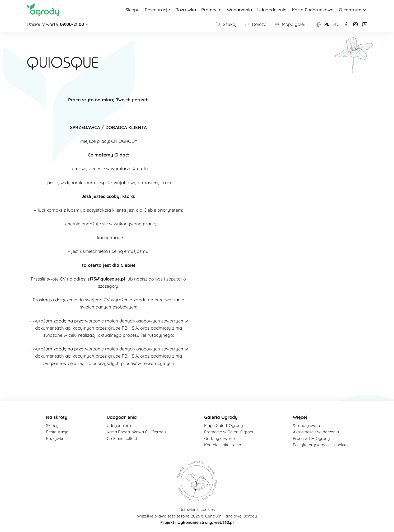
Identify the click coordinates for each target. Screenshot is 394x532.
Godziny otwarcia (220, 438)
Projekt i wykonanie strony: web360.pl (197, 522)
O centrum (353, 10)
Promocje (211, 10)
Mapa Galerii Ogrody (224, 426)
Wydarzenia (239, 10)
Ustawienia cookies (197, 509)
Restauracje (157, 10)
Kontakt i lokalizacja (223, 445)
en (335, 24)
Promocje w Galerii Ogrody (229, 432)
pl (327, 24)
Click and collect (122, 438)
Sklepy (132, 10)
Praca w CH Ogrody (311, 438)
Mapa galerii (291, 24)
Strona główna (306, 426)
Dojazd (255, 24)
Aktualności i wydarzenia (316, 432)
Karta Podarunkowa (313, 10)
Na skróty (57, 417)
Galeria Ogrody (221, 417)
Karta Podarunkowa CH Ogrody (136, 432)
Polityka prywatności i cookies (321, 445)
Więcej (300, 417)
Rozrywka (186, 10)
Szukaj (226, 24)
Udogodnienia (272, 10)
